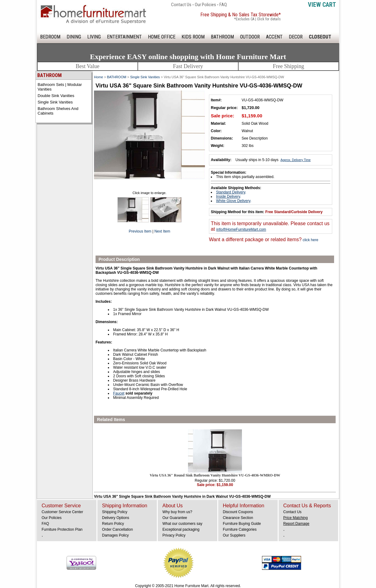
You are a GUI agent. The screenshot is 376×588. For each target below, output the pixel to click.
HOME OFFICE (162, 37)
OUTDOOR (250, 37)
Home (98, 77)
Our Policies (205, 5)
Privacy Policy (174, 535)
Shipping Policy (115, 512)
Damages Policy (115, 535)
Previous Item (140, 231)
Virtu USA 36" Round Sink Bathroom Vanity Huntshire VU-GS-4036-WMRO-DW (215, 475)
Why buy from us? (177, 512)
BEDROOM (50, 37)
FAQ (223, 5)
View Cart (322, 5)
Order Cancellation (117, 529)
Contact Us (181, 5)
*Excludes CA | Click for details (257, 19)
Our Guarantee (175, 518)
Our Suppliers (234, 535)
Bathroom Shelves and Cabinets (58, 111)
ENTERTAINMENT (124, 37)
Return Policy (113, 524)
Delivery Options (116, 518)
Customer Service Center (62, 512)
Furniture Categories (240, 529)
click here (310, 240)
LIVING (94, 37)
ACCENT (274, 37)
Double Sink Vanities (56, 96)
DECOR (296, 37)
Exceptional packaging (181, 529)
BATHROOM (222, 37)
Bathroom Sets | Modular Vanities (60, 87)
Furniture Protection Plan (62, 529)
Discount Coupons (238, 512)
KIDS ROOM (193, 37)
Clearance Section (238, 518)
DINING (74, 37)
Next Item (162, 231)
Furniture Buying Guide (242, 524)
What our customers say (182, 524)
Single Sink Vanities (55, 102)
